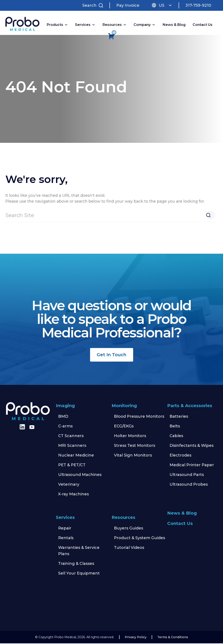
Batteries (179, 417)
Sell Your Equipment (79, 574)
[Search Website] (211, 216)
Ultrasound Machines (80, 475)
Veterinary (69, 485)
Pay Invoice (128, 5)
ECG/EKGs (124, 427)
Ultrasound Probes (189, 485)
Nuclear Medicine (76, 456)
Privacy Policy (136, 638)
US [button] (165, 6)
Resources (123, 518)
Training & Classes (76, 564)
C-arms (65, 427)
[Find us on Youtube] (32, 428)
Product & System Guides (140, 539)
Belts (175, 427)
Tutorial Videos (129, 548)
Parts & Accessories (190, 406)
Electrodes (180, 456)
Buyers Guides (129, 529)
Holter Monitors (130, 436)
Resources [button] (115, 25)
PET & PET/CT (72, 466)
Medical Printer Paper (192, 466)
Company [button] (144, 25)
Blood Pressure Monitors (139, 417)
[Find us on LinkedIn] (22, 429)
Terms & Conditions (173, 638)
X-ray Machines (73, 495)
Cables (176, 436)
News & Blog (174, 25)
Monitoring (124, 406)
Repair (65, 529)
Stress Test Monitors (135, 446)
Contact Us (203, 25)
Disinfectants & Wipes (192, 446)
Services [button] (85, 25)
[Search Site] (94, 5)
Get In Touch (111, 355)
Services (65, 518)
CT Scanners (71, 436)
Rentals (66, 539)
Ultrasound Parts (187, 475)
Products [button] (57, 25)
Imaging (65, 406)
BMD (63, 417)
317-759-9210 (198, 5)
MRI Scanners (72, 446)
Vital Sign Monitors (133, 456)
